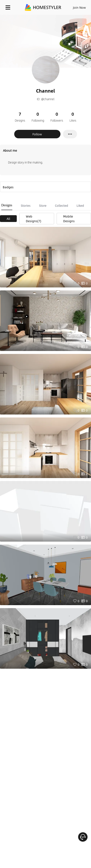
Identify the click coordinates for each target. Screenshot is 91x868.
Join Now (79, 7)
